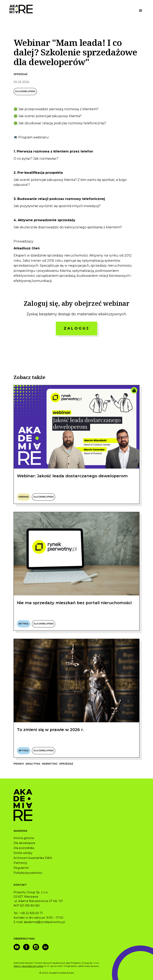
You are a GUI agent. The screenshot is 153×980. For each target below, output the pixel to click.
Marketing (50, 764)
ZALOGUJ (77, 328)
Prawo (19, 764)
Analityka (33, 764)
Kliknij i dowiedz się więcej (29, 966)
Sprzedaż (21, 74)
